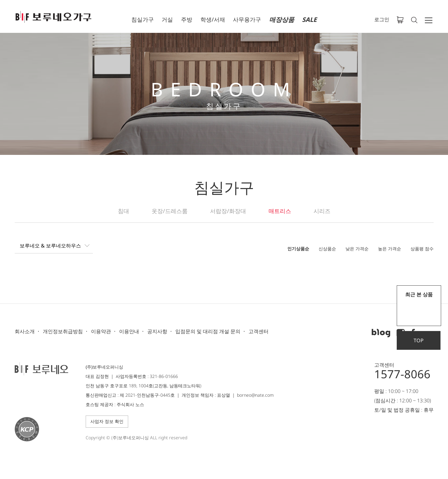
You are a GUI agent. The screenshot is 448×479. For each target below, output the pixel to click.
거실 (167, 19)
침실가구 (143, 19)
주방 (187, 19)
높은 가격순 (390, 249)
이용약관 (101, 331)
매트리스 (280, 211)
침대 (123, 211)
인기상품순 (298, 249)
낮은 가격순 (357, 249)
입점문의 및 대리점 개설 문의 (208, 331)
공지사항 (157, 331)
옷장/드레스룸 (170, 211)
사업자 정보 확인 (107, 421)
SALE (309, 20)
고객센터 (259, 331)
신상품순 (327, 249)
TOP (419, 340)
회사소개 (25, 331)
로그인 (382, 19)
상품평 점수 (422, 249)
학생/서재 (213, 19)
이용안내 (129, 331)
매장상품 (282, 20)
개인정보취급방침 (63, 331)
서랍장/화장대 (228, 211)
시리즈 (322, 211)
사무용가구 (247, 19)
